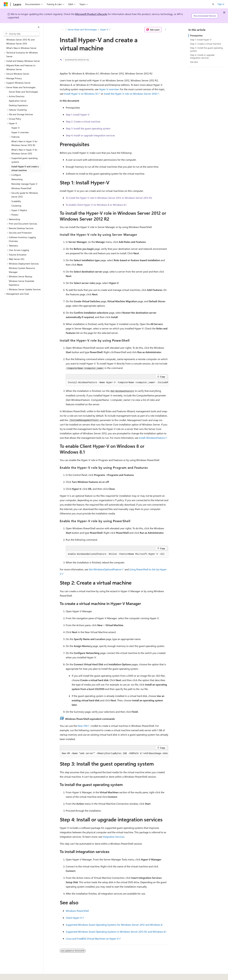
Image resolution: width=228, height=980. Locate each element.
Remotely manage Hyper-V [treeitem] (24, 184)
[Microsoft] (6, 4)
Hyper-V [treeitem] (15, 128)
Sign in (221, 4)
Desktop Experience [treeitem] (18, 105)
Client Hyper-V (74, 918)
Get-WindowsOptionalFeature (105, 569)
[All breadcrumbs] (63, 30)
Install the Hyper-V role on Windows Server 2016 (130, 94)
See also (194, 62)
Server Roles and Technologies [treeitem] (23, 92)
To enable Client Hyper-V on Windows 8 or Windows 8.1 (96, 205)
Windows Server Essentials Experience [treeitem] (22, 283)
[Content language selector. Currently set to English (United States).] (18, 975)
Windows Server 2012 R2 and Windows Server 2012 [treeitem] (20, 42)
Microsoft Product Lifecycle (91, 14)
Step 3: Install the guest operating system (88, 128)
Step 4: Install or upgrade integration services (90, 135)
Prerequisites (196, 35)
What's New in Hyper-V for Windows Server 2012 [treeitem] (24, 152)
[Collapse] (39, 27)
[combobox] (22, 34)
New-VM (82, 726)
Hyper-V (104, 29)
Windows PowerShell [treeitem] (21, 188)
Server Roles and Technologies (82, 29)
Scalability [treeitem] (16, 201)
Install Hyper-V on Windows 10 (81, 94)
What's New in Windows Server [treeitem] (21, 48)
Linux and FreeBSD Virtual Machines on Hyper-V (92, 939)
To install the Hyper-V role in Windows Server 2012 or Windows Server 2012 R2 (109, 198)
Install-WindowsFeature (152, 438)
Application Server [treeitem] (18, 101)
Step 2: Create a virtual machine (83, 121)
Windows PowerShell (77, 911)
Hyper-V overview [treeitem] (20, 132)
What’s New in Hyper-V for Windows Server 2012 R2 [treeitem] (24, 143)
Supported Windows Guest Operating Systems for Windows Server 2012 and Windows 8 (114, 925)
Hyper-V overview (109, 89)
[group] (117, 383)
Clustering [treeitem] (16, 206)
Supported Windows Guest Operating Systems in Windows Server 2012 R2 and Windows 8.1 (116, 932)
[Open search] (213, 4)
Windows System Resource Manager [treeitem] (22, 270)
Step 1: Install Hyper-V (78, 114)
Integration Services (114, 837)
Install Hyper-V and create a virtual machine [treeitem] (25, 168)
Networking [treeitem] (17, 179)
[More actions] (165, 30)
